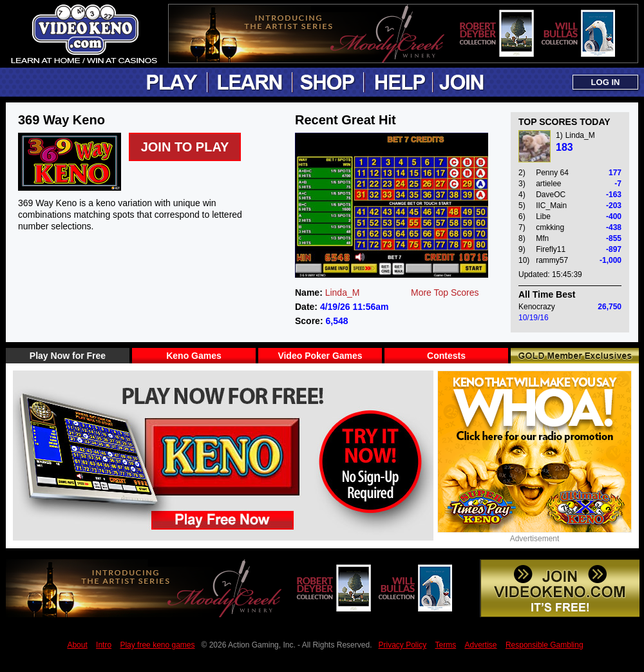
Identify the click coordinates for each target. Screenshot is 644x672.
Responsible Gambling (545, 645)
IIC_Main (551, 206)
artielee (548, 184)
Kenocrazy (537, 307)
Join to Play (185, 147)
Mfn (542, 238)
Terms (446, 645)
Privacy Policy (402, 645)
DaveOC (551, 195)
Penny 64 (552, 173)
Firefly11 (551, 249)
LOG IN (606, 82)
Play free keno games (157, 645)
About (77, 645)
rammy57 (552, 260)
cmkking (550, 227)
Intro (104, 645)
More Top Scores (445, 293)
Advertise (481, 645)
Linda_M (343, 293)
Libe (543, 216)
